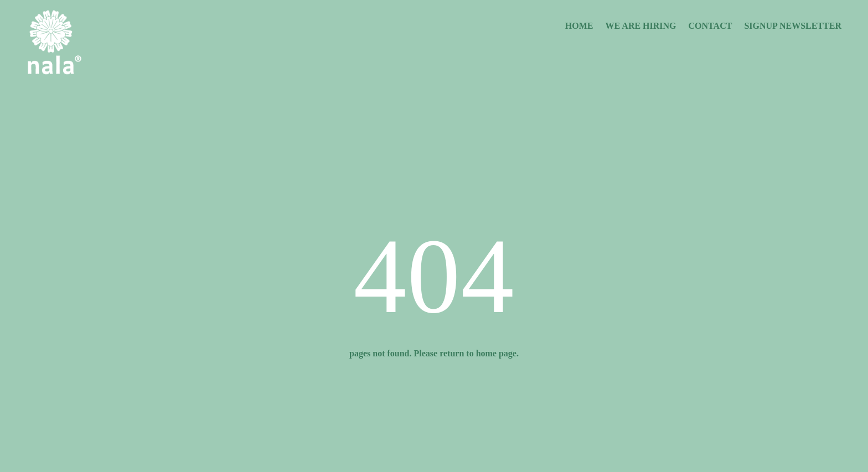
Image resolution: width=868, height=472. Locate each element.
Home (579, 26)
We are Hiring (641, 26)
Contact (711, 26)
